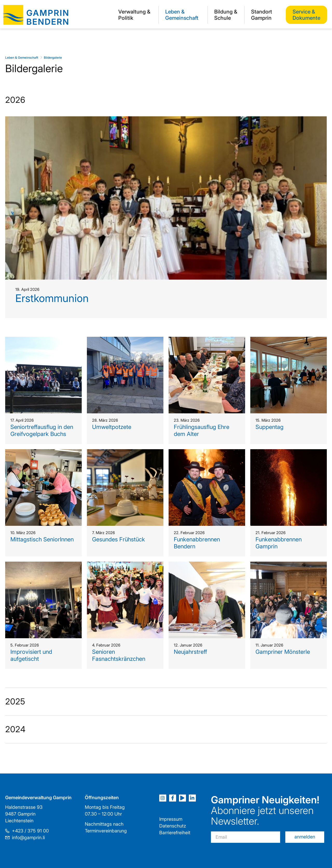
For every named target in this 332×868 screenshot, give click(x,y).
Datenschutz (173, 826)
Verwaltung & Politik (134, 15)
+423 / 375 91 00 (30, 831)
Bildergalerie (53, 58)
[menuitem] (135, 15)
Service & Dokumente (306, 15)
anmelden (305, 837)
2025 (15, 701)
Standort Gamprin (262, 15)
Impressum (171, 819)
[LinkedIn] (192, 798)
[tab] (166, 387)
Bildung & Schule (226, 15)
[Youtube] (182, 798)
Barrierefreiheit (175, 833)
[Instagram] (163, 798)
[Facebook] (173, 798)
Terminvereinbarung (106, 831)
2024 (15, 729)
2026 (15, 100)
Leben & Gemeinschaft (182, 15)
